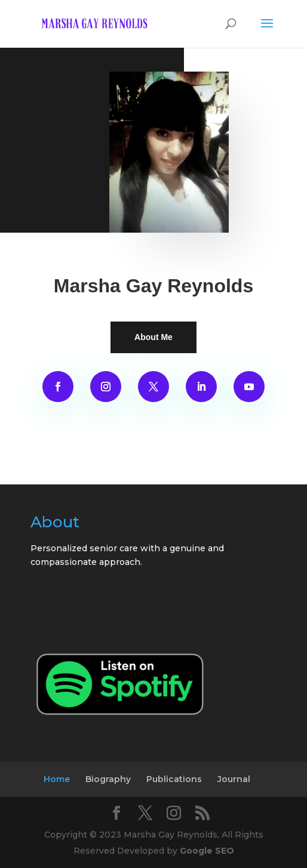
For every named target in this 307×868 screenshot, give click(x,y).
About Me (153, 337)
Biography (108, 779)
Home (57, 779)
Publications (174, 779)
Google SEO (207, 851)
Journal (234, 779)
